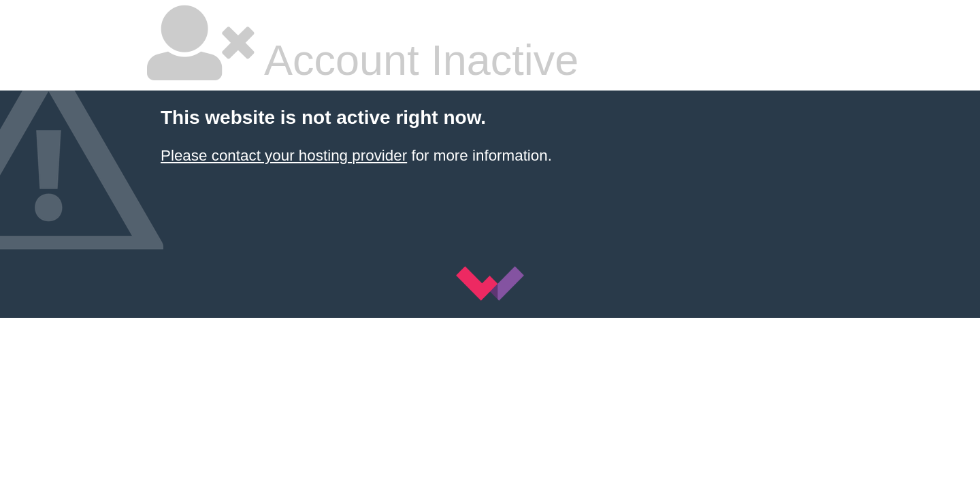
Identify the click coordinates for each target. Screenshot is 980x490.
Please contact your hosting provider (284, 156)
